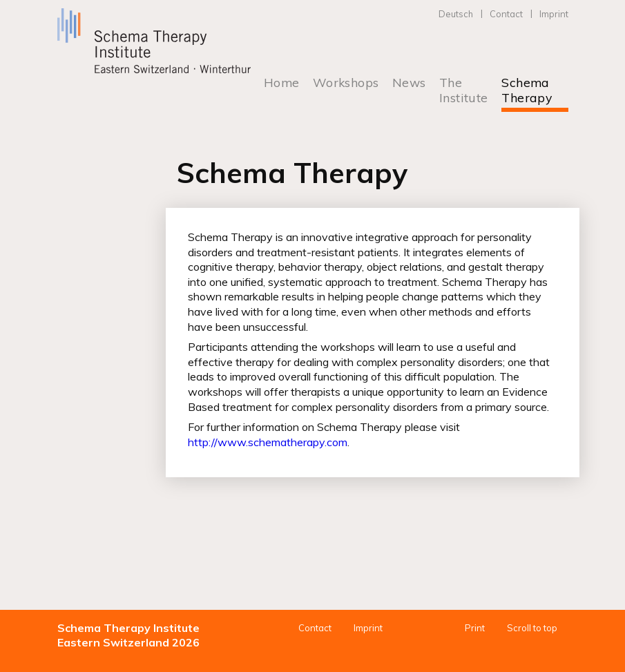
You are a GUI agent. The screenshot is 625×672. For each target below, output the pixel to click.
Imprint (554, 14)
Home (282, 83)
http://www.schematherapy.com (268, 442)
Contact (506, 14)
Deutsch (456, 14)
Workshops (346, 83)
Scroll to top (532, 628)
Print (475, 628)
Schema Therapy (527, 90)
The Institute (464, 90)
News (409, 83)
